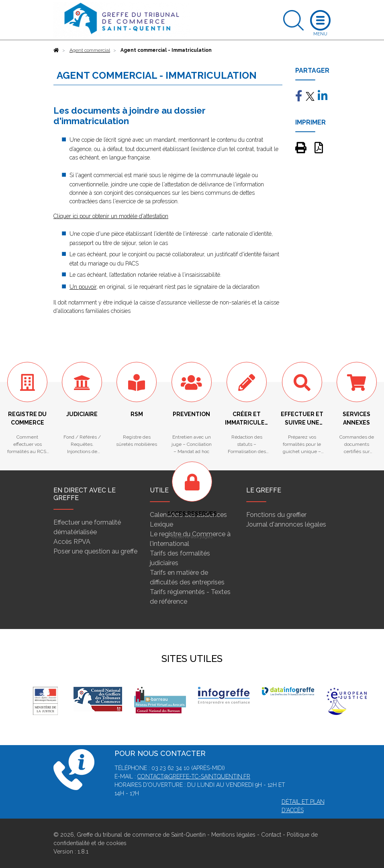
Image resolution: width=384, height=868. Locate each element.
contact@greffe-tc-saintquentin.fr (194, 776)
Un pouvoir (83, 287)
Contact (271, 835)
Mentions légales (233, 835)
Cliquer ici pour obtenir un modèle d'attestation (111, 216)
